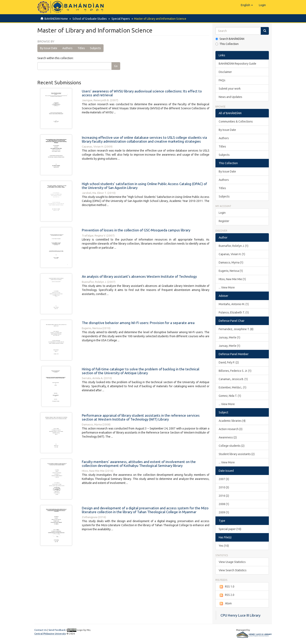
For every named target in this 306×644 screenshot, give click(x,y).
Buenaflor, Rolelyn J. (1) (234, 246)
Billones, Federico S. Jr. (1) (235, 371)
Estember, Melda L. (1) (232, 387)
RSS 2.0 (227, 595)
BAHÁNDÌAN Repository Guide (237, 64)
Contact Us (41, 630)
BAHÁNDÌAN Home (56, 19)
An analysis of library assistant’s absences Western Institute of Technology (139, 276)
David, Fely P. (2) (229, 362)
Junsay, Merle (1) (229, 337)
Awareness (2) (228, 437)
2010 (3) (224, 487)
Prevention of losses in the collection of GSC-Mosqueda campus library (136, 230)
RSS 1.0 (227, 587)
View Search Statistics (233, 570)
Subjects (95, 48)
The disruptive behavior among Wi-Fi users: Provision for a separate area (138, 323)
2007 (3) (224, 479)
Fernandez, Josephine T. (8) (236, 329)
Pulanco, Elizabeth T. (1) (234, 312)
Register (224, 221)
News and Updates (230, 97)
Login (222, 213)
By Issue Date (49, 48)
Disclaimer (225, 72)
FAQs (222, 80)
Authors (67, 48)
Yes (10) (224, 546)
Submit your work (230, 89)
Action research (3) (231, 429)
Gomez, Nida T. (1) (230, 396)
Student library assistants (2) (237, 454)
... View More (227, 287)
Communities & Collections (236, 121)
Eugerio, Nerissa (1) (231, 271)
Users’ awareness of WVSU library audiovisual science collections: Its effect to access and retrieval (142, 93)
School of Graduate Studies (89, 19)
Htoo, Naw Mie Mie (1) (232, 279)
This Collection (227, 44)
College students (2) (232, 446)
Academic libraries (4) (232, 421)
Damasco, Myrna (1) (231, 262)
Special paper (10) (230, 529)
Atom (225, 604)
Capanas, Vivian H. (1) (232, 254)
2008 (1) (224, 504)
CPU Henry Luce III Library (241, 615)
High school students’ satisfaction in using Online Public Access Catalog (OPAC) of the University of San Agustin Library (144, 186)
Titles (81, 48)
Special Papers (119, 19)
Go (116, 66)
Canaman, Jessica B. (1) (233, 379)
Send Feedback (57, 630)
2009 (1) (224, 512)
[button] (247, 5)
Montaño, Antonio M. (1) (234, 304)
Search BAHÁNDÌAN (230, 39)
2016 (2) (224, 496)
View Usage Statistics (232, 562)
